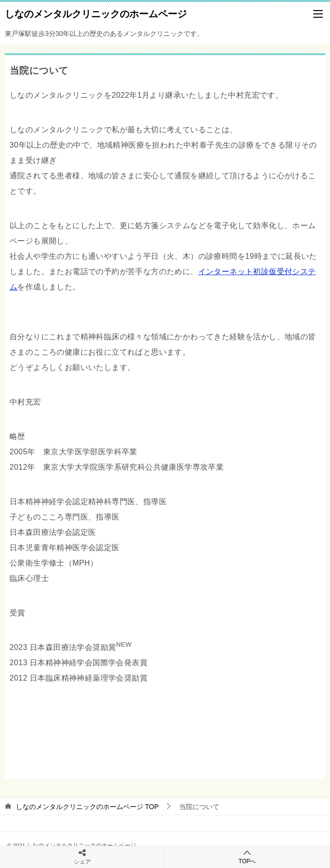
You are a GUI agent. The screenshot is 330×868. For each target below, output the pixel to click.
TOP (87, 807)
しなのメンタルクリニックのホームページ (96, 13)
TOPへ (248, 857)
